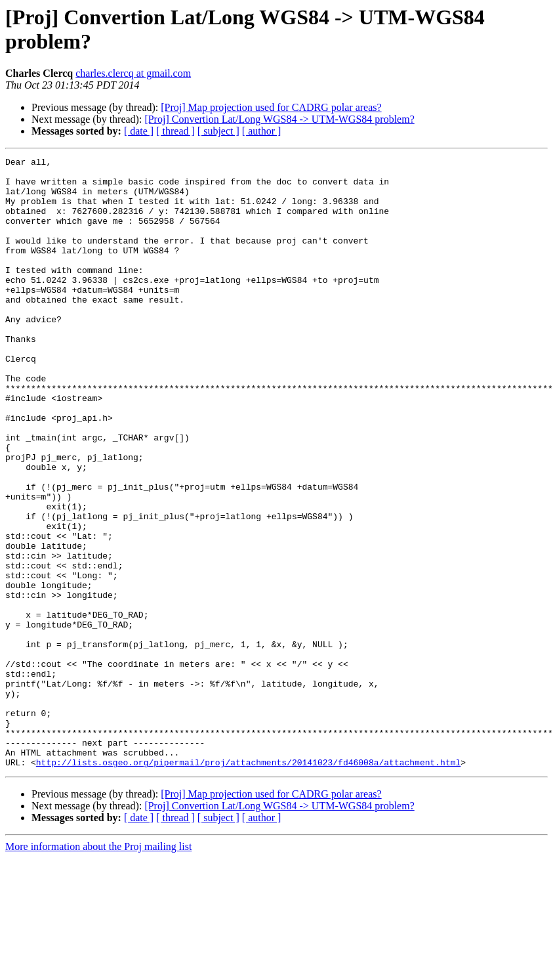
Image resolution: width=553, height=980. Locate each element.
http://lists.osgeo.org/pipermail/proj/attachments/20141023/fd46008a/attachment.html (248, 884)
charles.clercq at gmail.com (133, 73)
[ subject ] (218, 131)
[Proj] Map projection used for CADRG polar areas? (271, 107)
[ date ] (139, 131)
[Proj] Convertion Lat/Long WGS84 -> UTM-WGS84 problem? (279, 119)
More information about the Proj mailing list (98, 969)
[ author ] (262, 131)
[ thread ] (175, 131)
